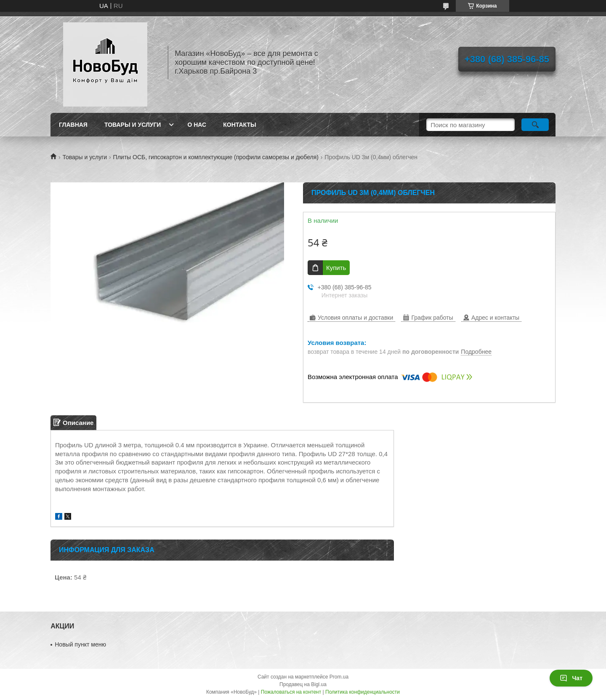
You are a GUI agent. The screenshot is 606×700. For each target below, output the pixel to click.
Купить (336, 268)
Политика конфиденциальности (363, 692)
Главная (73, 125)
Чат (571, 678)
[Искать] (535, 125)
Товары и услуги (133, 125)
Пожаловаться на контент (291, 692)
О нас (197, 125)
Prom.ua (339, 677)
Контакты (239, 125)
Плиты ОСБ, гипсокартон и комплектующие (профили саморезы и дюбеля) (216, 157)
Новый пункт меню (80, 644)
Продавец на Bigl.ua (303, 684)
